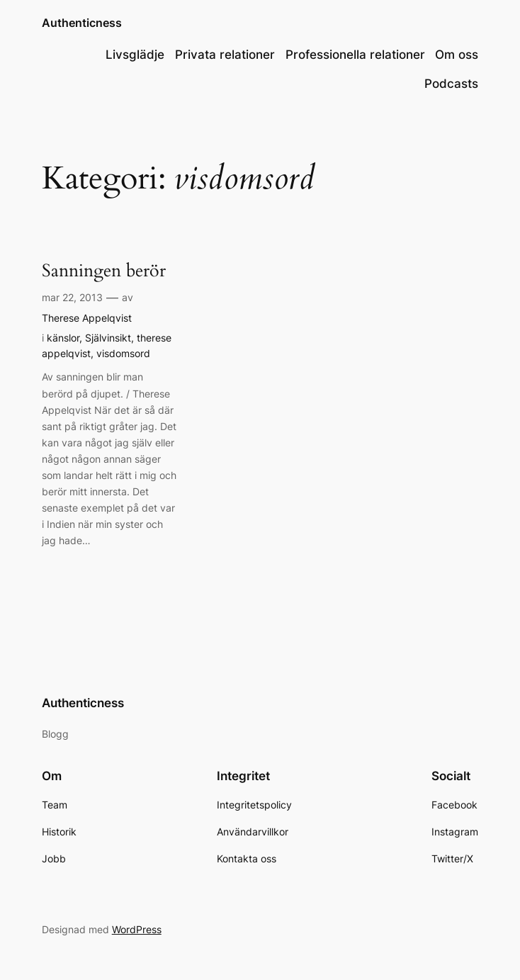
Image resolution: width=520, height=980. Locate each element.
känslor (63, 338)
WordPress (137, 929)
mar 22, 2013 (72, 297)
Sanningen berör (104, 271)
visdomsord (123, 353)
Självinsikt (108, 338)
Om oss (457, 55)
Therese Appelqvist (87, 318)
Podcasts (451, 84)
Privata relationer (225, 55)
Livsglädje (135, 55)
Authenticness (82, 23)
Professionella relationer (355, 55)
